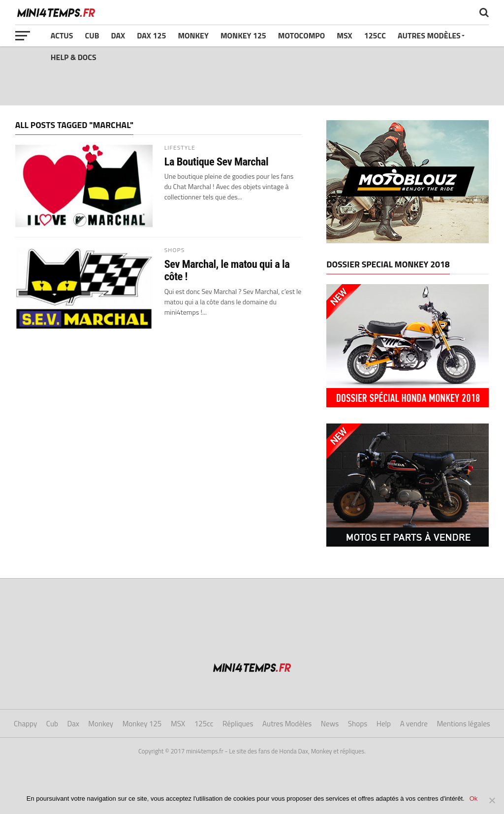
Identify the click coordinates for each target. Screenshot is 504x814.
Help (384, 724)
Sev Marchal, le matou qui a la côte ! (227, 270)
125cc (375, 35)
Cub (92, 35)
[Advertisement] (252, 76)
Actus (62, 35)
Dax (118, 35)
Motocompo (301, 35)
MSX (344, 35)
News (330, 724)
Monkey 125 (243, 35)
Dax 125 (151, 35)
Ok (474, 798)
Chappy (25, 724)
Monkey (193, 35)
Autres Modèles (429, 35)
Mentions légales (463, 724)
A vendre (414, 724)
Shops (358, 724)
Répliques (238, 724)
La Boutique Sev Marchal (216, 162)
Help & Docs (74, 57)
